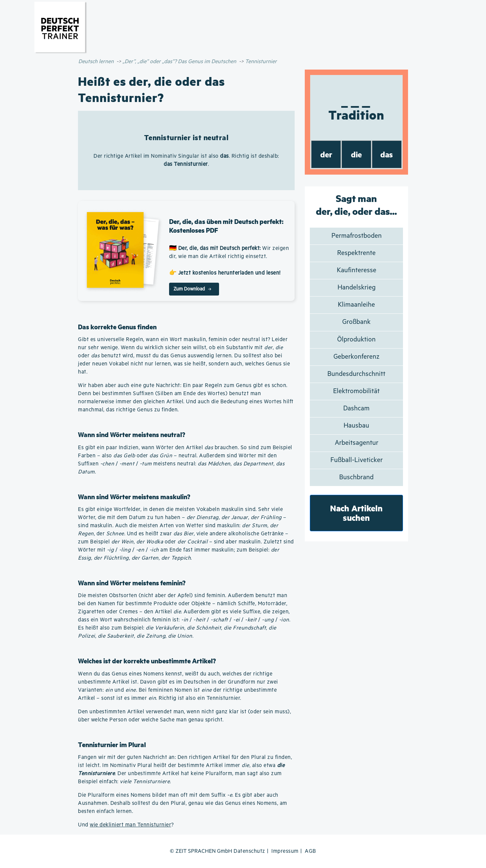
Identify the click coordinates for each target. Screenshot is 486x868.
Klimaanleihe (356, 305)
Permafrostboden (357, 236)
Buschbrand (356, 477)
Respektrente (356, 253)
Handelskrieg (357, 288)
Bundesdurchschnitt (356, 374)
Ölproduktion (356, 340)
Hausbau (356, 426)
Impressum (285, 851)
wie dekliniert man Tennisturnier (130, 825)
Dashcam (356, 409)
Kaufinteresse (357, 270)
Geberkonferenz (356, 357)
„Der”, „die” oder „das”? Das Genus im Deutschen (179, 62)
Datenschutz (249, 851)
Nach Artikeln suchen (356, 513)
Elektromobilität (356, 391)
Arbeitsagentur (357, 443)
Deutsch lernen (96, 62)
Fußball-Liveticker (357, 460)
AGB (310, 851)
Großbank (356, 322)
